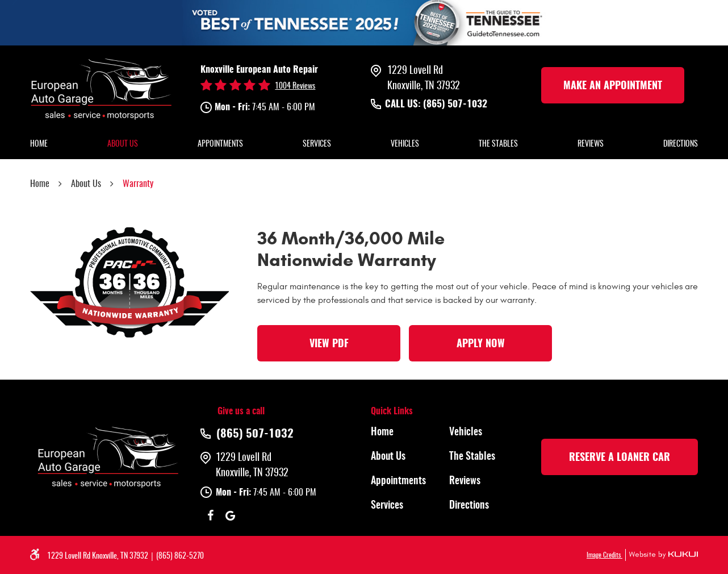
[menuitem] (39, 145)
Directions (681, 144)
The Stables (498, 144)
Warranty (138, 184)
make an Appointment (613, 86)
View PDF (329, 344)
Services (317, 144)
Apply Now (481, 344)
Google (230, 515)
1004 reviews (295, 86)
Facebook (210, 515)
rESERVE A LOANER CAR (620, 458)
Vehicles (405, 144)
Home (39, 144)
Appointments (220, 144)
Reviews (591, 144)
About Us (123, 144)
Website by (662, 555)
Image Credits (604, 555)
